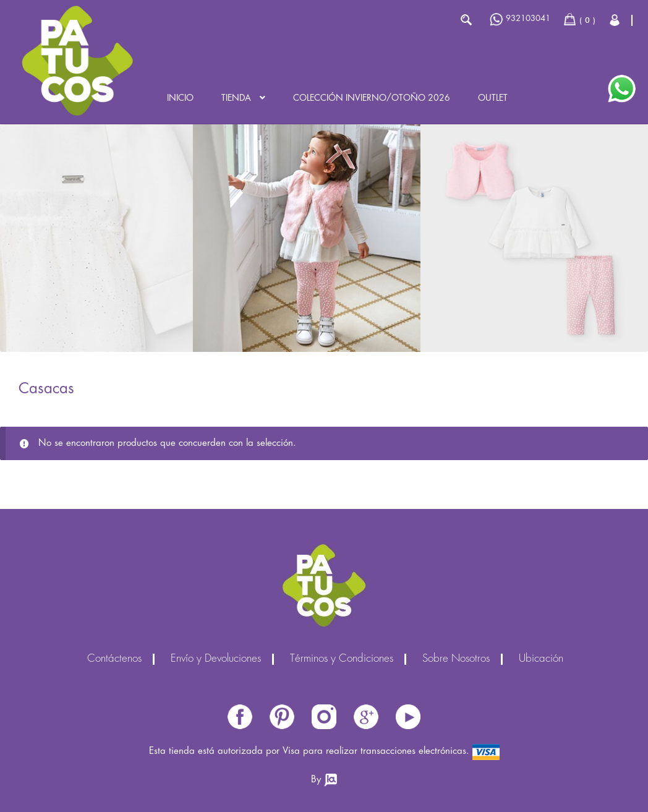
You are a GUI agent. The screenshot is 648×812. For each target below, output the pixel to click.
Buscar (466, 20)
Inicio (180, 98)
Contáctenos (114, 659)
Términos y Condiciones (342, 659)
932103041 (520, 19)
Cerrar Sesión (616, 20)
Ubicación (541, 659)
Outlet (493, 98)
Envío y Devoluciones (216, 659)
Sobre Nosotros (456, 659)
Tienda (236, 98)
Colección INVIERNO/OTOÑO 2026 (372, 98)
